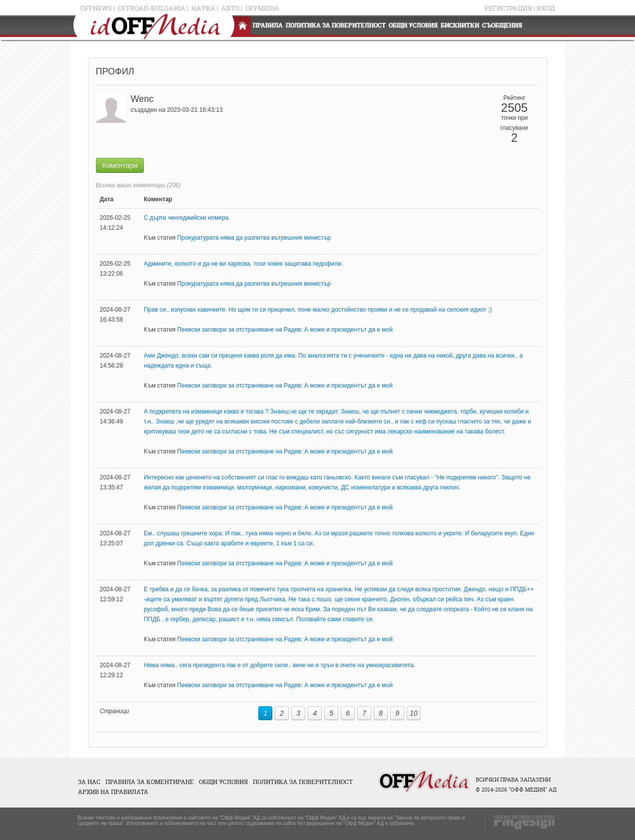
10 (414, 713)
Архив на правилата (113, 792)
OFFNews (96, 8)
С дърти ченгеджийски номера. (187, 218)
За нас (89, 782)
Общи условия (413, 25)
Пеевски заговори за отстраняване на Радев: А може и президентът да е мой (285, 330)
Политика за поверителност (336, 25)
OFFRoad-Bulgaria (152, 8)
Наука (203, 8)
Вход (546, 8)
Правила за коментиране (150, 782)
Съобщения (502, 25)
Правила (268, 25)
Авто (230, 8)
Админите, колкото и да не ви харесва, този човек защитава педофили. (244, 264)
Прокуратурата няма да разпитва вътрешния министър (254, 238)
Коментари (120, 165)
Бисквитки (460, 25)
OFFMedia (262, 8)
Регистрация (508, 8)
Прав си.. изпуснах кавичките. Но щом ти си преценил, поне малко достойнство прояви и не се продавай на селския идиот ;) (318, 310)
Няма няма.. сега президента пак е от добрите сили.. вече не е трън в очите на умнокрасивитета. (280, 665)
